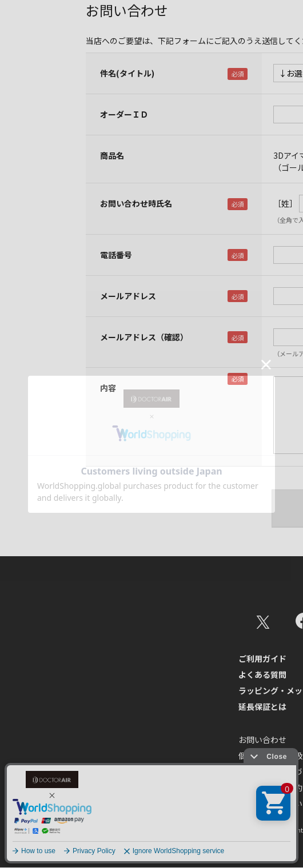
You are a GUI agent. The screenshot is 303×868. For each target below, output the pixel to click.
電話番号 (116, 255)
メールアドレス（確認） (144, 337)
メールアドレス (128, 296)
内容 (108, 388)
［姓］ (285, 203)
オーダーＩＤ (124, 114)
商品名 (112, 155)
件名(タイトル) (127, 73)
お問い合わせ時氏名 (136, 203)
